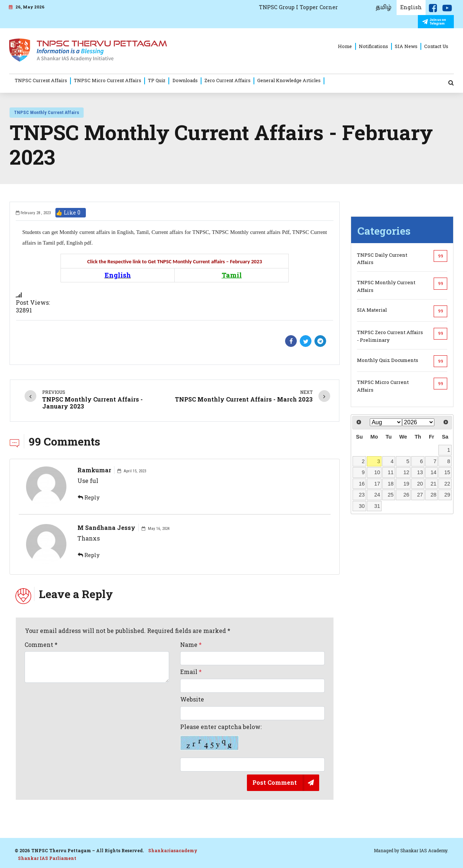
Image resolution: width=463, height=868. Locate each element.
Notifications (373, 46)
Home (345, 46)
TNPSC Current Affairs (41, 80)
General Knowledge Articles (289, 80)
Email (191, 672)
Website (192, 699)
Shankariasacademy (173, 850)
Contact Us (436, 46)
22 (447, 484)
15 (447, 472)
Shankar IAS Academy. (424, 850)
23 (362, 495)
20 (420, 484)
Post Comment (275, 782)
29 (447, 495)
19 (406, 484)
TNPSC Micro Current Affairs (107, 80)
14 (434, 472)
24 (377, 495)
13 (420, 472)
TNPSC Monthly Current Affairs (47, 112)
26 (406, 495)
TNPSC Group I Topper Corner (298, 7)
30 (362, 506)
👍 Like (71, 213)
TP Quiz (157, 80)
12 (406, 472)
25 (391, 495)
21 (434, 484)
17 (377, 484)
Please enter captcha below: (221, 737)
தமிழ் (384, 7)
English (411, 7)
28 (434, 495)
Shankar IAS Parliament (47, 858)
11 (391, 472)
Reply (89, 497)
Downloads (185, 80)
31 (377, 506)
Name (191, 645)
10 (377, 472)
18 (391, 484)
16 (362, 484)
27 (420, 495)
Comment (41, 645)
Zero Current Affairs (227, 80)
